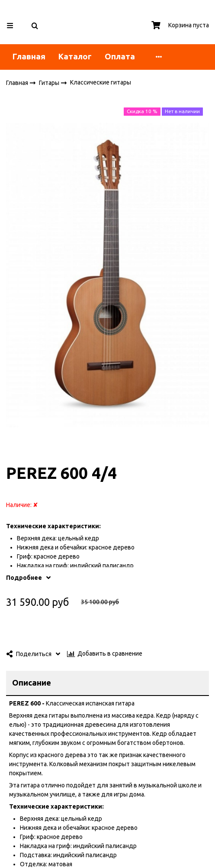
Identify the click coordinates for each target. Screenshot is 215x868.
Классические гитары (101, 82)
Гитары (50, 82)
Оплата (120, 57)
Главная (29, 57)
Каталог (75, 57)
